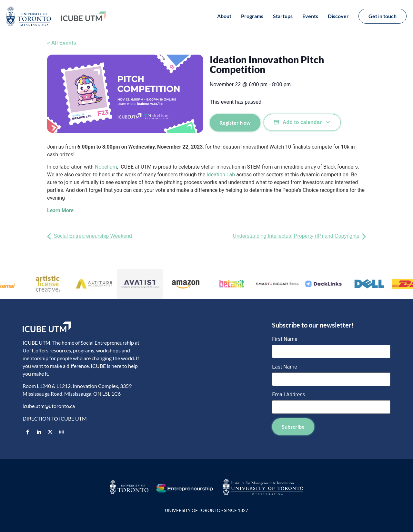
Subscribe (293, 427)
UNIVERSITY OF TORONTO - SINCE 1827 (206, 510)
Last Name (284, 367)
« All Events (62, 43)
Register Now (235, 123)
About (224, 16)
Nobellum (106, 167)
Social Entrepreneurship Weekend (90, 236)
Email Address (288, 395)
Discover (338, 16)
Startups (283, 16)
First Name (285, 339)
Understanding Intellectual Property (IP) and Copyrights (299, 236)
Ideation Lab (221, 175)
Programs (252, 16)
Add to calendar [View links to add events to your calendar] (302, 122)
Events (310, 16)
